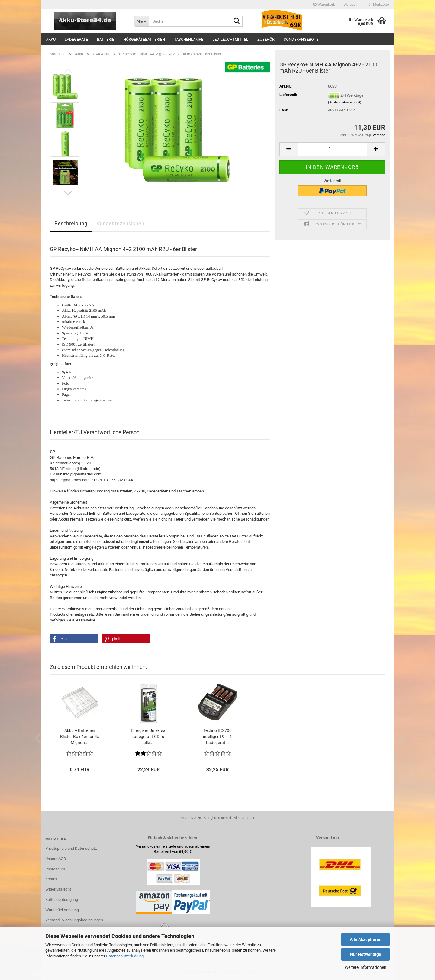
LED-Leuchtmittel (230, 39)
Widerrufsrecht (58, 889)
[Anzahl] (332, 149)
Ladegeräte (76, 39)
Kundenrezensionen (120, 223)
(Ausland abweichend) (345, 102)
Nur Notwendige (366, 954)
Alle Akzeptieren (366, 940)
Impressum (55, 869)
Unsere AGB (56, 859)
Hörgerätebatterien (144, 39)
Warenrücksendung (62, 910)
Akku (51, 39)
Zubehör (266, 39)
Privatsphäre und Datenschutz (71, 848)
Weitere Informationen (366, 967)
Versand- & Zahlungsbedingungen (74, 920)
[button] (68, 193)
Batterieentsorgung (62, 899)
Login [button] (351, 5)
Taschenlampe (189, 39)
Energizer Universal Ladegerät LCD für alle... (149, 737)
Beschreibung (71, 223)
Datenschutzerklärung (125, 956)
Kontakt (52, 879)
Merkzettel (379, 5)
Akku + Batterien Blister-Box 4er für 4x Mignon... (80, 737)
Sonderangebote (301, 39)
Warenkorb (324, 5)
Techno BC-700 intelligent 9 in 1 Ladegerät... (217, 737)
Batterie (106, 39)
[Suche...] (141, 21)
